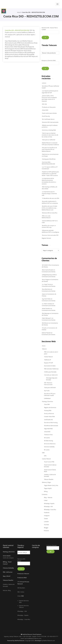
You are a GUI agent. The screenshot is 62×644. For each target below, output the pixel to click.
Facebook (47, 512)
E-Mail (46, 500)
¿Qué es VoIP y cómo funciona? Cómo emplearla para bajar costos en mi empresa (49, 98)
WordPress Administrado (51, 426)
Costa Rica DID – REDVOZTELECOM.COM (33, 12)
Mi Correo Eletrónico (50, 444)
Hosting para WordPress (49, 159)
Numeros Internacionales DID (50, 235)
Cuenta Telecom (46, 459)
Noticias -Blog (7, 590)
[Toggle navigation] (57, 4)
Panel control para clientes (49, 113)
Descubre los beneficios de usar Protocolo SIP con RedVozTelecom (49, 149)
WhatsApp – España (23, 615)
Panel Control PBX (49, 462)
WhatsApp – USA (22, 611)
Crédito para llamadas (50, 372)
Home (44, 346)
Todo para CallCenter (50, 388)
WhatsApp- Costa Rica (50, 510)
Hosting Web (48, 410)
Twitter (46, 519)
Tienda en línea (48, 435)
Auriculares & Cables (50, 366)
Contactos (45, 494)
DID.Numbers (21, 588)
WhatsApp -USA (48, 506)
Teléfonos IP (48, 360)
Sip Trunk (47, 391)
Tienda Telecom (49, 357)
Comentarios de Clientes (49, 272)
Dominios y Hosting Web (49, 130)
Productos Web (22, 578)
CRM (43, 453)
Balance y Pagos (46, 482)
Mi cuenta (47, 450)
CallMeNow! (47, 398)
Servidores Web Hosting (51, 423)
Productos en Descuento (49, 107)
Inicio (19, 12)
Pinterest (46, 531)
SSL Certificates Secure (48, 119)
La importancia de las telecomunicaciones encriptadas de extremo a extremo (49, 181)
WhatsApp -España (49, 503)
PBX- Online (21, 592)
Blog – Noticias (48, 497)
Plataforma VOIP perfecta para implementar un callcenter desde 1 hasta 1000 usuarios (50, 174)
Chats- (21, 596)
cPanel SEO (45, 110)
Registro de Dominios (50, 407)
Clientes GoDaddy (8, 568)
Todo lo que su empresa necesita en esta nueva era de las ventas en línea (50, 135)
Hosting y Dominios (47, 401)
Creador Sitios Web (49, 416)
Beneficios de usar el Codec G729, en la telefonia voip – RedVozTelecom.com (49, 208)
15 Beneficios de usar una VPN (50, 198)
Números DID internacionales (50, 122)
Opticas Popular (46, 333)
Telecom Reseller (49, 479)
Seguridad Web (48, 429)
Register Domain (46, 238)
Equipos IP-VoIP (49, 363)
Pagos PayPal (48, 488)
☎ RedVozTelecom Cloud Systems (31, 634)
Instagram (47, 516)
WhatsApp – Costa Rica (24, 619)
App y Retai (6, 576)
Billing (46, 491)
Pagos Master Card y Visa (51, 485)
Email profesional (49, 414)
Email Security (46, 116)
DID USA (44, 104)
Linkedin (46, 522)
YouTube (46, 525)
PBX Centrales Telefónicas (51, 369)
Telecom (44, 349)
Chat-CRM (47, 404)
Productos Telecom (23, 574)
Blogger (46, 528)
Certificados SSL (49, 420)
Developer (38, 641)
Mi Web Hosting (49, 441)
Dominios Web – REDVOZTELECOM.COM (48, 163)
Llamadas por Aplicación (51, 375)
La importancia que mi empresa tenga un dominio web (49, 193)
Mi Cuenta (47, 438)
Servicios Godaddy (49, 447)
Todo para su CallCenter (49, 140)
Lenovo (44, 83)
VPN (45, 456)
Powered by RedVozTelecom (16, 641)
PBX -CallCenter (8, 572)
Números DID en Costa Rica (50, 213)
